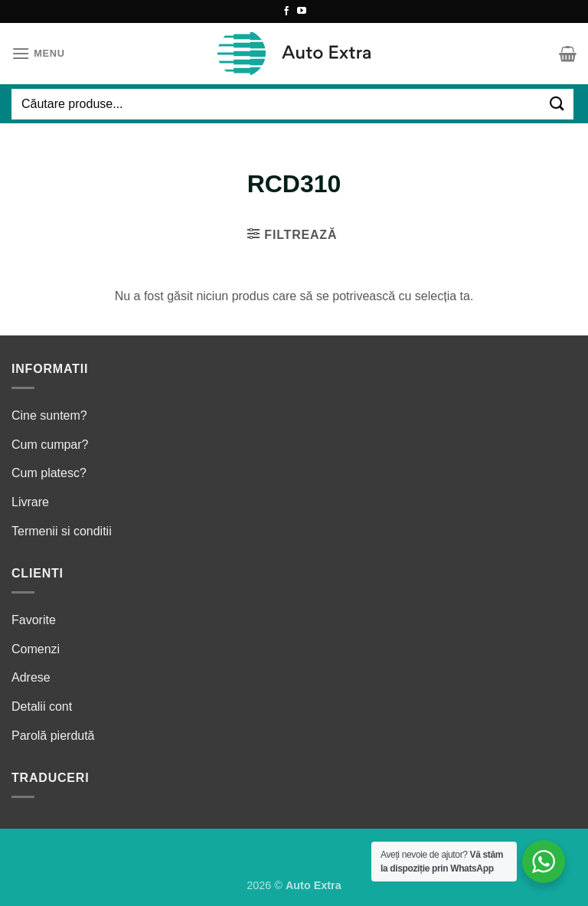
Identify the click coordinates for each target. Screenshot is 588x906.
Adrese (31, 677)
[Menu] (38, 53)
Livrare (30, 502)
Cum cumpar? (50, 445)
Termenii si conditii (62, 531)
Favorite (34, 620)
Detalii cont (42, 706)
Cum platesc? (49, 473)
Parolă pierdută (53, 736)
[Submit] (557, 104)
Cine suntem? (49, 415)
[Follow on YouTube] (302, 11)
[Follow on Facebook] (286, 11)
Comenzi (36, 649)
